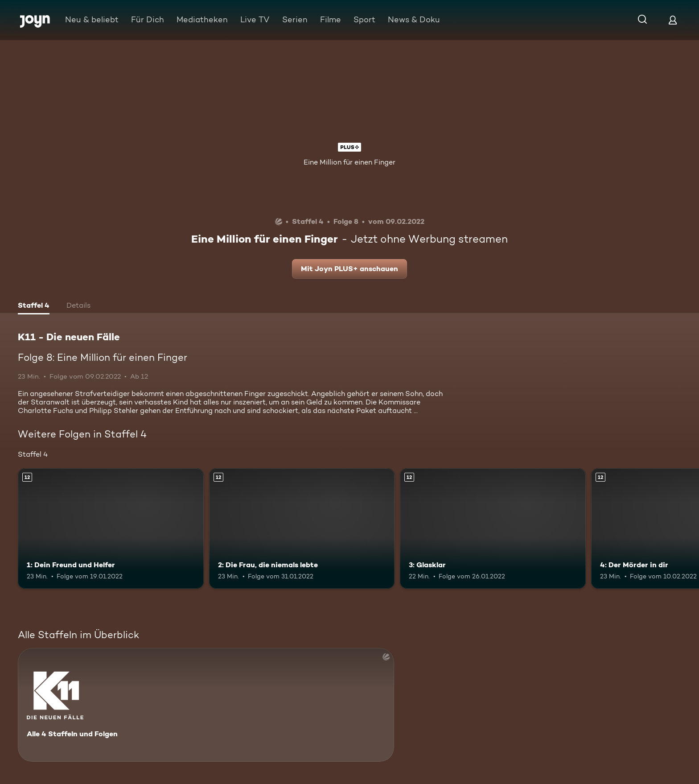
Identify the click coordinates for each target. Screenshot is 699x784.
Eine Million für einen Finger (349, 162)
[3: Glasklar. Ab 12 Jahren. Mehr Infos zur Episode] (493, 529)
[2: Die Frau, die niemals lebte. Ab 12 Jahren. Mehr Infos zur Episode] (302, 529)
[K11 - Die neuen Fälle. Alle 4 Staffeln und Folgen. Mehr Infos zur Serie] (206, 705)
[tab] (34, 306)
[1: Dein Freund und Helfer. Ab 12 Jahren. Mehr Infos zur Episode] (111, 529)
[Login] (673, 20)
